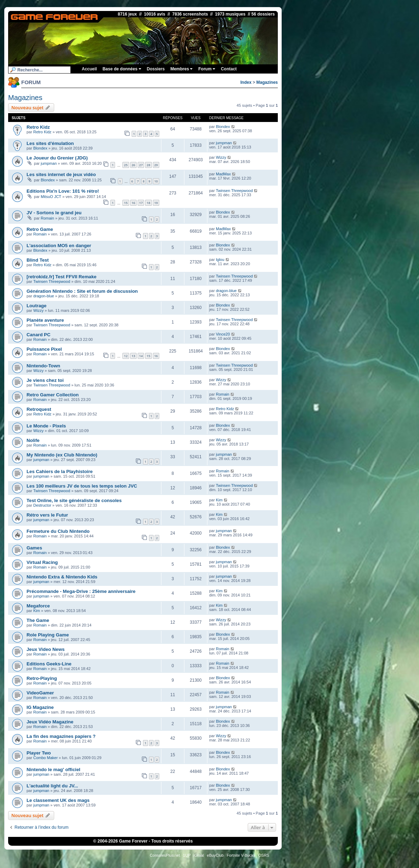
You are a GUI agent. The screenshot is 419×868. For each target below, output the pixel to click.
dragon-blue (44, 296)
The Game (38, 620)
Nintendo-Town (43, 366)
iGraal (199, 855)
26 (133, 165)
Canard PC (38, 335)
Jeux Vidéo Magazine (50, 722)
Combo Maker (45, 758)
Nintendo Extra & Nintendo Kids (62, 577)
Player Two (39, 753)
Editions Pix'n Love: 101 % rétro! (63, 191)
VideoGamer (40, 693)
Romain (47, 218)
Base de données (122, 69)
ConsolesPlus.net (165, 855)
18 (148, 203)
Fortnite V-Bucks (241, 855)
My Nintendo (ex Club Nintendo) (62, 455)
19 (156, 203)
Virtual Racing (42, 562)
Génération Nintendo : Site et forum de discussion (82, 291)
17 (141, 203)
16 (133, 203)
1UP (187, 855)
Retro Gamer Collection (53, 395)
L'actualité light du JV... (52, 786)
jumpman (224, 143)
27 (141, 165)
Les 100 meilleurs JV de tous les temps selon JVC (82, 486)
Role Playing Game (48, 635)
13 (133, 356)
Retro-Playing (42, 678)
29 (156, 165)
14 (141, 356)
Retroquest (39, 409)
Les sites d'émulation (50, 143)
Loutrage (36, 306)
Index (246, 82)
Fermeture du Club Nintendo (58, 531)
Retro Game (40, 229)
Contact (229, 69)
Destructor (42, 505)
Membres (181, 69)
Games (34, 548)
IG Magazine (40, 707)
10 (156, 181)
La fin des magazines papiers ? (61, 736)
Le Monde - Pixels (46, 426)
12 (126, 356)
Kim (219, 500)
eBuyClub (216, 855)
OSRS (264, 855)
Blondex (223, 127)
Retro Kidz (38, 127)
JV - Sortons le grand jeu (54, 213)
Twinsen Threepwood (234, 191)
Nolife (33, 440)
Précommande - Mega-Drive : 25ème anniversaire (81, 591)
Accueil (89, 69)
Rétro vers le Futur (47, 515)
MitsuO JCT (51, 197)
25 (126, 165)
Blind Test (38, 260)
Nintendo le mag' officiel (53, 770)
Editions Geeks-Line (49, 664)
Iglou (220, 260)
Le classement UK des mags (58, 800)
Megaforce (38, 606)
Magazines (267, 82)
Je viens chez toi (45, 380)
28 (148, 165)
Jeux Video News (46, 649)
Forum (207, 69)
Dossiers (156, 69)
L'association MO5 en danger (59, 246)
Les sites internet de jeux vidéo (61, 174)
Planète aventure (45, 320)
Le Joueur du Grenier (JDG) (57, 158)
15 (126, 203)
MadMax (223, 174)
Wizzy (221, 157)
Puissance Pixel (44, 349)
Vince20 (223, 334)
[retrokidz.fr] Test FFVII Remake (62, 277)
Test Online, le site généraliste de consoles (74, 500)
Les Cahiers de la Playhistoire (60, 471)
